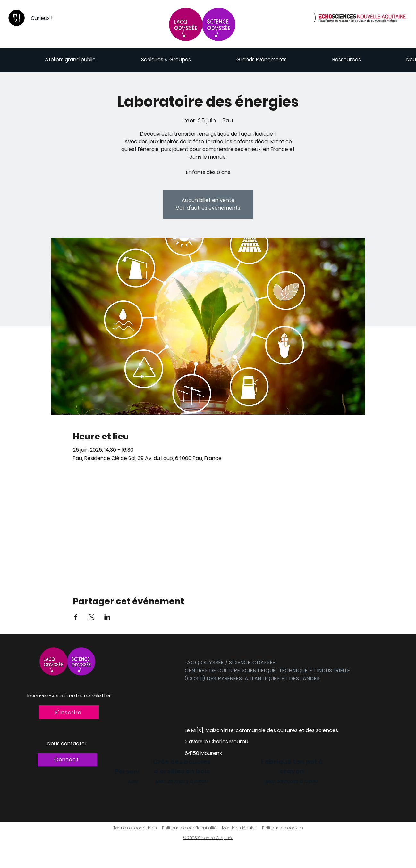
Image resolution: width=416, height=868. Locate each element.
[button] (69, 712)
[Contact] (67, 760)
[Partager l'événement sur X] (92, 617)
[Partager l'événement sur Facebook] (76, 617)
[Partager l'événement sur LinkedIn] (107, 617)
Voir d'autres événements (208, 208)
